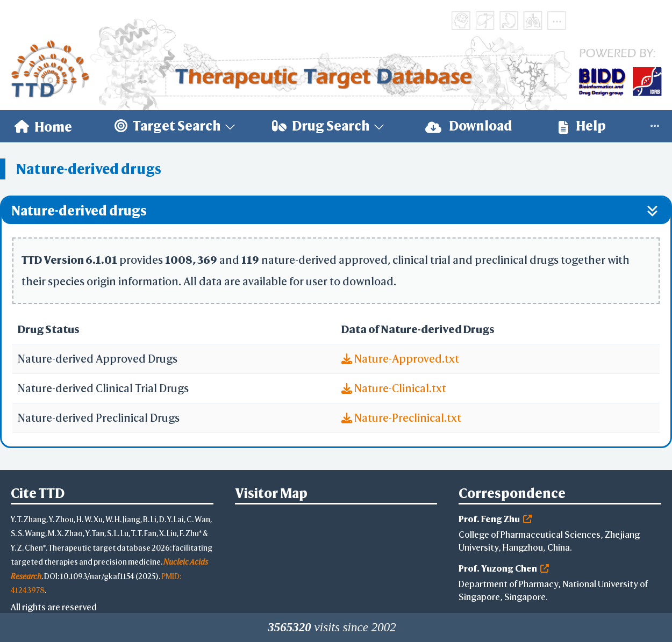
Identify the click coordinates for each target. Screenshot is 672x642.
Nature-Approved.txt (400, 359)
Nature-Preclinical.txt (401, 418)
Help (582, 126)
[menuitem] (43, 126)
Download (469, 126)
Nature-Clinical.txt (394, 388)
